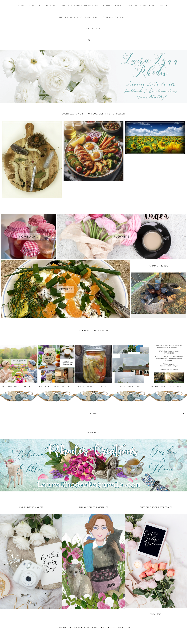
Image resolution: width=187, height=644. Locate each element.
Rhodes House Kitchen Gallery (78, 17)
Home (21, 6)
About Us (35, 6)
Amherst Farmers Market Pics (80, 6)
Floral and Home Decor (140, 6)
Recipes (164, 6)
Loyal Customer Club (115, 17)
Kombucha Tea (112, 6)
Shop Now (51, 6)
